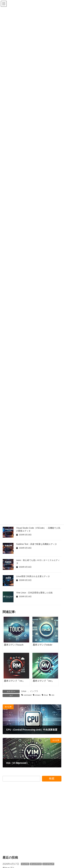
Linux (24, 691)
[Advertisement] (32, 818)
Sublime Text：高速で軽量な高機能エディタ (37, 544)
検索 (52, 778)
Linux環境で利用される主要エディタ (33, 576)
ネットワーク (36, 864)
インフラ (34, 691)
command (27, 695)
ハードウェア (48, 864)
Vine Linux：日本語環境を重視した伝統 (34, 593)
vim (53, 695)
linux (46, 695)
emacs (38, 695)
